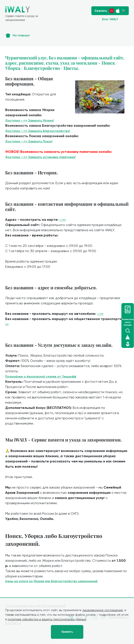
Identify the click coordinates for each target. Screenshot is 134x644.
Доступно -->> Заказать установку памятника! (40, 157)
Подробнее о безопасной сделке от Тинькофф (41, 377)
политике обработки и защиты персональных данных (47, 619)
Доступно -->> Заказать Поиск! (29, 141)
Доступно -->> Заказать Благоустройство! (38, 131)
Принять (67, 632)
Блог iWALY (110, 19)
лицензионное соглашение (103, 610)
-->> (63, 220)
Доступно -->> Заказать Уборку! (30, 121)
